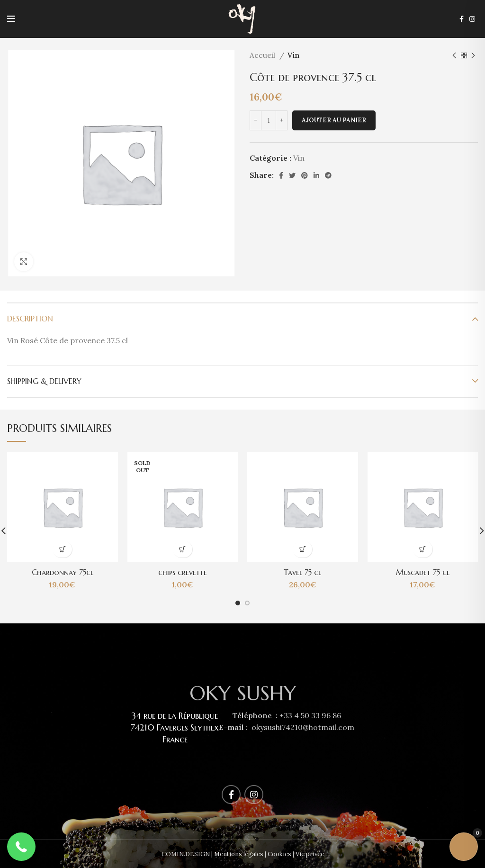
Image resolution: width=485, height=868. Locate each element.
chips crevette (183, 572)
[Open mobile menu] (11, 19)
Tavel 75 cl (302, 572)
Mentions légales (239, 854)
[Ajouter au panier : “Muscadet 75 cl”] (423, 549)
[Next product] (473, 55)
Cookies (279, 854)
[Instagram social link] (472, 19)
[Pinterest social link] (305, 175)
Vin (293, 55)
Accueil (263, 55)
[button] (21, 847)
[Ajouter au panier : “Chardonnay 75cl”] (62, 549)
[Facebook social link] (462, 19)
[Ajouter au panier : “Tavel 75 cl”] (302, 549)
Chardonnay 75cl (63, 572)
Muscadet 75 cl (423, 572)
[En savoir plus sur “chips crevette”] (183, 549)
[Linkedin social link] (316, 175)
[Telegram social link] (328, 175)
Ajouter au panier (334, 120)
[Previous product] (454, 55)
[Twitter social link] (292, 175)
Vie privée (310, 854)
